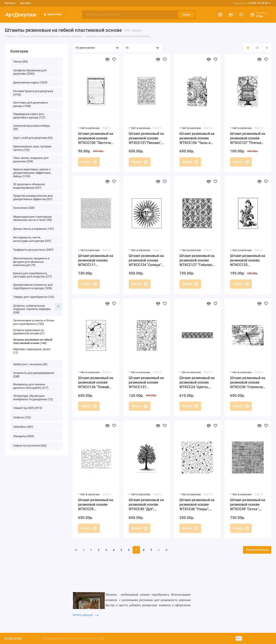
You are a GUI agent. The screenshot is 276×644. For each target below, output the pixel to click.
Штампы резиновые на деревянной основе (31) (29, 332)
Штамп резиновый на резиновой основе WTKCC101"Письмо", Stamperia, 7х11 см (146, 138)
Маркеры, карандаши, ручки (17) (32, 351)
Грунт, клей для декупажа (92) (33, 138)
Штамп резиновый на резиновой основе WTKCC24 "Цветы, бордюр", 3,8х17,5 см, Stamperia (197, 383)
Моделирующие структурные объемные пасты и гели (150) (33, 218)
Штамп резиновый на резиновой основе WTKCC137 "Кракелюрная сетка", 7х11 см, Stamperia (147, 383)
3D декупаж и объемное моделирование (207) (29, 186)
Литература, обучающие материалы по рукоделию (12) (33, 398)
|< (76, 550)
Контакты (10, 3)
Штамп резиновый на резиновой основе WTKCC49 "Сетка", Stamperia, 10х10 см (248, 505)
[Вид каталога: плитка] (248, 48)
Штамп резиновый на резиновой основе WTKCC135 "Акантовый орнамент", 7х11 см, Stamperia (248, 261)
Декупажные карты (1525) (30, 82)
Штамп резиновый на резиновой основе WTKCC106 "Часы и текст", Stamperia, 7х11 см (197, 138)
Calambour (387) (23, 427)
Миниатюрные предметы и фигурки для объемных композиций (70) (31, 262)
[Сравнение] (231, 15)
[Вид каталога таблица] (267, 48)
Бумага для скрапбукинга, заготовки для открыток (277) (33, 275)
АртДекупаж (21, 15)
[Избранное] (241, 15)
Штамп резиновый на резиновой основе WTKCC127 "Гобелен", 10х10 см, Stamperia (197, 261)
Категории (53, 15)
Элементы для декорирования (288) (34, 375)
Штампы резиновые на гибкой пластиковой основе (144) (33, 341)
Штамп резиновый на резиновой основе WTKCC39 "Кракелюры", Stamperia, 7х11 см (96, 505)
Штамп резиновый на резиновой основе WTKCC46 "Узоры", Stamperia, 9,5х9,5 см (197, 505)
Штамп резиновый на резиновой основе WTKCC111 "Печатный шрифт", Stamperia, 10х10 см (96, 261)
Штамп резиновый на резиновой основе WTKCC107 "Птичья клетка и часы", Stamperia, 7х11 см (248, 138)
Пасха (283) (21, 61)
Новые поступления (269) (30, 446)
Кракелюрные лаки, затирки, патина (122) (32, 148)
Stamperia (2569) (24, 436)
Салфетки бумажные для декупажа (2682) (30, 72)
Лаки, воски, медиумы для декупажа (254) (31, 160)
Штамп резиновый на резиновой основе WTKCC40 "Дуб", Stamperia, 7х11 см (146, 505)
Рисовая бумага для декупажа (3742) (33, 93)
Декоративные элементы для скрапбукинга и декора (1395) (33, 286)
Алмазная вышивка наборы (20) (32, 127)
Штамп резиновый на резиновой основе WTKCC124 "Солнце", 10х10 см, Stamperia (146, 261)
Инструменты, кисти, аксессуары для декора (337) (32, 239)
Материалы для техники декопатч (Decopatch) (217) (31, 386)
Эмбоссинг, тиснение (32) (30, 364)
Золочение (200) (24, 208)
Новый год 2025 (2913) (28, 408)
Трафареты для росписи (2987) (33, 250)
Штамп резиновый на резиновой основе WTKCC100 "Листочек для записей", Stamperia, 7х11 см (96, 138)
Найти (186, 15)
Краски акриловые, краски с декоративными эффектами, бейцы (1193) (32, 173)
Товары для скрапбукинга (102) (34, 297)
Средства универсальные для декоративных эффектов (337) (33, 197)
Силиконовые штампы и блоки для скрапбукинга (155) (34, 322)
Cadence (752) (22, 417)
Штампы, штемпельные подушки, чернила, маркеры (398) (37, 308)
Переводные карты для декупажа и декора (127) (29, 116)
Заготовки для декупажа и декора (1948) (31, 104)
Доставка (26, 3)
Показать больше (257, 550)
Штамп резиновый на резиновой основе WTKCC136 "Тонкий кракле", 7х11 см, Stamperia (96, 383)
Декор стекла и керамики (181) (34, 229)
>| (166, 550)
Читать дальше (85, 615)
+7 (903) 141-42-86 (252, 3)
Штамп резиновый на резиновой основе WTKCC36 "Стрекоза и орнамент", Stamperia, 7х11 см (248, 383)
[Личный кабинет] (220, 15)
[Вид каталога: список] (257, 48)
